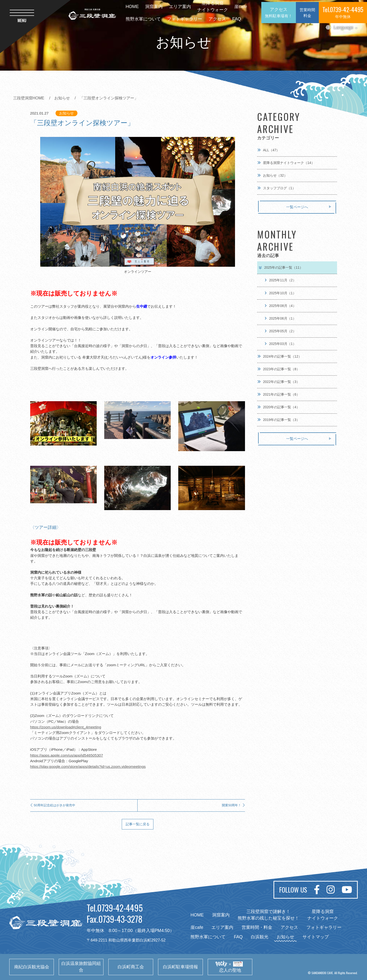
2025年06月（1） (280, 318)
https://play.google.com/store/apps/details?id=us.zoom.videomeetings (88, 766)
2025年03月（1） (280, 344)
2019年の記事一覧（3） (278, 420)
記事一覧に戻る (138, 824)
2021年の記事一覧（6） (278, 394)
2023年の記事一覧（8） (278, 369)
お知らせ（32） (272, 175)
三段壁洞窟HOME (29, 98)
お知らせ (62, 98)
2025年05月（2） (280, 331)
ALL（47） (268, 150)
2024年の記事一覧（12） (279, 356)
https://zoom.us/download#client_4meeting (66, 727)
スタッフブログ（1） (276, 188)
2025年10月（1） (280, 293)
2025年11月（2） (280, 280)
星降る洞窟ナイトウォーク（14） (286, 163)
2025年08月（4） (280, 306)
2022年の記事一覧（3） (278, 382)
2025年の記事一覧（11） (281, 267)
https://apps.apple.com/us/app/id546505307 (67, 755)
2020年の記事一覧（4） (278, 407)
